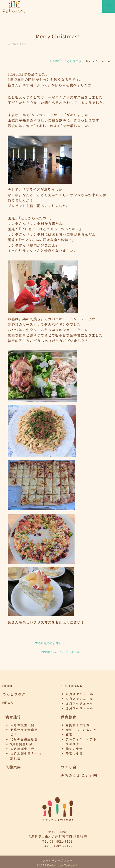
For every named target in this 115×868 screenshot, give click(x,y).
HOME (8, 686)
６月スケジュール (79, 694)
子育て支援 (74, 754)
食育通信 (13, 717)
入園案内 (13, 767)
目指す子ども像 (78, 725)
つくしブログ (14, 694)
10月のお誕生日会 (24, 739)
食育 (69, 735)
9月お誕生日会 (21, 744)
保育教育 (69, 717)
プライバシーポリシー (58, 861)
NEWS (8, 703)
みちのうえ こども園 (79, 775)
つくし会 (69, 767)
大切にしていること (81, 730)
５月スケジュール (79, 699)
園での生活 (74, 749)
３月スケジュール (79, 704)
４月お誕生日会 (22, 725)
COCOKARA (72, 686)
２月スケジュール (79, 708)
